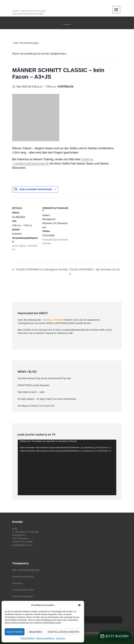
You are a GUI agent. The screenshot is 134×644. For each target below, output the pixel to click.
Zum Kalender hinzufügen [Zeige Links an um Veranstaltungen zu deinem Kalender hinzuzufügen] (36, 189)
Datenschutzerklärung (45, 638)
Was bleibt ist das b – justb (31, 392)
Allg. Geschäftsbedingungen (26, 570)
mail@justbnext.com (22, 545)
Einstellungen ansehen (63, 632)
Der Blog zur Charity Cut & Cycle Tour (36, 406)
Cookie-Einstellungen (23, 596)
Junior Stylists (19, 246)
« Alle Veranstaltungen (26, 43)
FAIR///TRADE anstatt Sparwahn (34, 385)
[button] (79, 605)
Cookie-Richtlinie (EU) (23, 590)
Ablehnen (35, 632)
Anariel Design (92, 633)
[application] (67, 468)
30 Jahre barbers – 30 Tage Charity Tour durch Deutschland (47, 399)
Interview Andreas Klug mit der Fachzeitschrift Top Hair (44, 378)
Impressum (61, 638)
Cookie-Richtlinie (27, 638)
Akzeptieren (15, 632)
